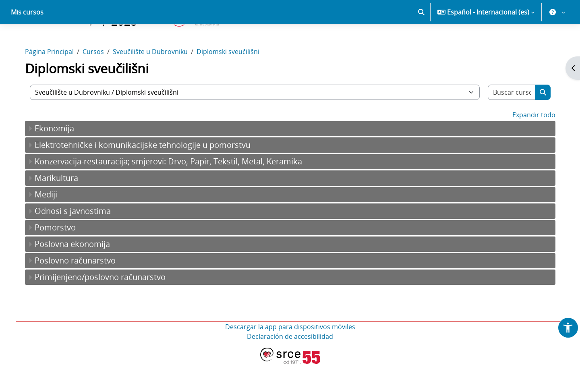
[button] (421, 40)
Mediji (50, 223)
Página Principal (53, 80)
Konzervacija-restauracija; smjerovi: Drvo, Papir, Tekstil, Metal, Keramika (172, 190)
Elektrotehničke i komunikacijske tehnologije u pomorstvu (146, 173)
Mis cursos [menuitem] (27, 40)
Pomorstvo (59, 256)
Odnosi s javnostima (76, 239)
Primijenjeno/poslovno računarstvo (104, 305)
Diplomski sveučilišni (232, 80)
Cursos (97, 80)
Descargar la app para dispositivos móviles (290, 355)
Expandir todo (530, 143)
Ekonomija (58, 157)
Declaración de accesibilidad (290, 365)
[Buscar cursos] (509, 120)
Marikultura (60, 206)
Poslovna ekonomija (76, 272)
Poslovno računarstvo (79, 289)
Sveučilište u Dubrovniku (154, 80)
